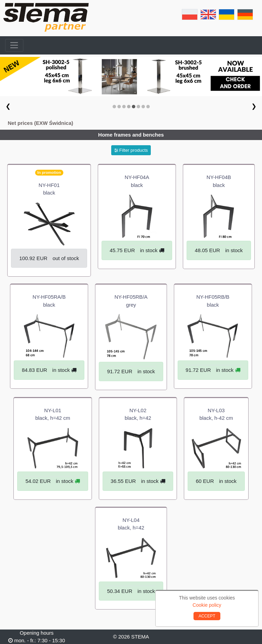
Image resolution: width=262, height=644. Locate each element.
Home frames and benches (131, 135)
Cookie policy (207, 605)
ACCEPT (207, 616)
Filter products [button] (131, 150)
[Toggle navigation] (14, 46)
